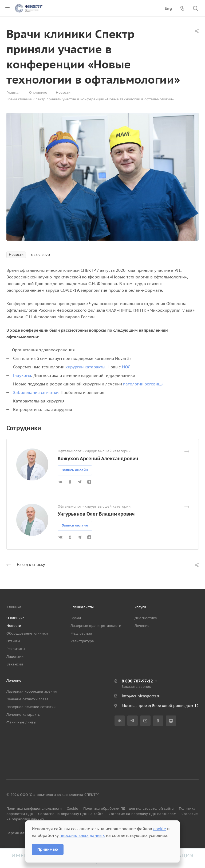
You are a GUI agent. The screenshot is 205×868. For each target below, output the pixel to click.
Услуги (140, 607)
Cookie (72, 809)
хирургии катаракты (85, 367)
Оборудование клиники (27, 633)
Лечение (142, 626)
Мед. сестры (81, 633)
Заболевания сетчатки (36, 392)
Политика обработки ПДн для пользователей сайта (129, 809)
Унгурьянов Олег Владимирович (96, 514)
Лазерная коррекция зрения (32, 691)
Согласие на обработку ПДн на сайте (71, 814)
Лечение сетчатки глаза (27, 699)
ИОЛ (126, 367)
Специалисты (82, 607)
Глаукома (22, 375)
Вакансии (15, 664)
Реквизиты (16, 649)
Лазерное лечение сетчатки (31, 707)
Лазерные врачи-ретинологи (96, 626)
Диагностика (146, 618)
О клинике (15, 618)
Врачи (76, 618)
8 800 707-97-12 (137, 681)
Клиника (14, 607)
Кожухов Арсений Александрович (98, 458)
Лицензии (15, 657)
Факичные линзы (21, 722)
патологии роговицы (143, 384)
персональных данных (82, 835)
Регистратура (82, 641)
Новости (14, 626)
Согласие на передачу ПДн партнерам (143, 814)
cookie (160, 829)
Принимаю (48, 849)
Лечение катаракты (23, 715)
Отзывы (13, 641)
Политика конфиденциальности (34, 809)
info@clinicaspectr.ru (141, 696)
